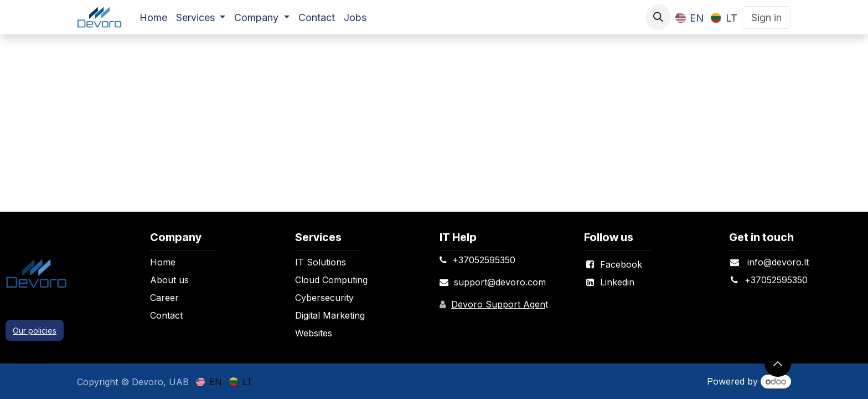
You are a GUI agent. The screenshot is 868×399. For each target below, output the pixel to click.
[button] (658, 17)
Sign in (766, 17)
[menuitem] (153, 17)
